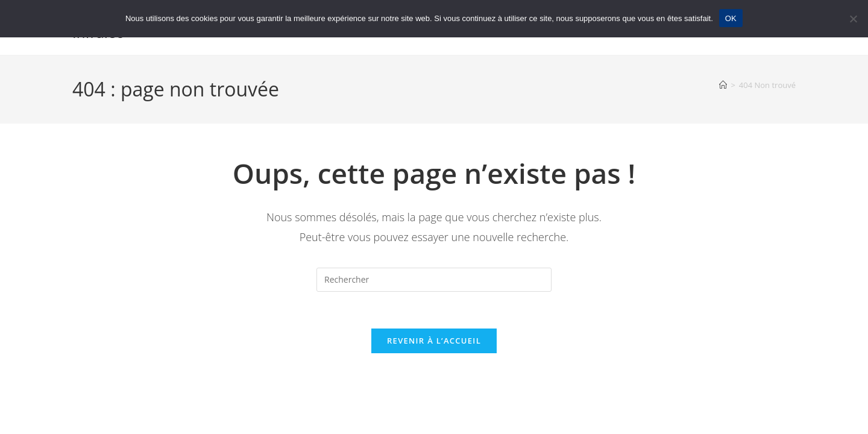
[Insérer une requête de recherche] (434, 280)
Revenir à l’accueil (434, 341)
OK (731, 18)
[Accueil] (723, 85)
